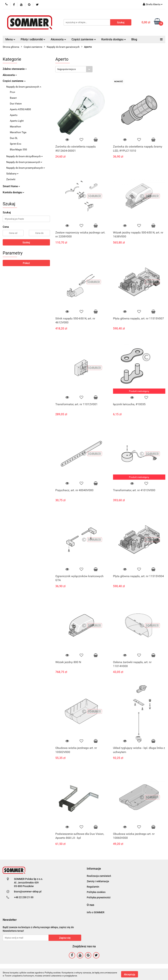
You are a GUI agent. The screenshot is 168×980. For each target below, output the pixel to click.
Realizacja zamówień (99, 876)
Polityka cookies (96, 892)
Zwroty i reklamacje (98, 881)
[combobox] (74, 69)
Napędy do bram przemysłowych (26, 168)
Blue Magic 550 (18, 149)
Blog (134, 39)
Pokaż (26, 263)
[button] (94, 869)
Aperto (14, 115)
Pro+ (13, 92)
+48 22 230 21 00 (24, 897)
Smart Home (11, 186)
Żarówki (11, 179)
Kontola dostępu (13, 192)
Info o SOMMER (96, 912)
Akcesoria (58, 39)
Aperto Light (17, 121)
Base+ (13, 98)
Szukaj (26, 242)
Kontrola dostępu (114, 39)
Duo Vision (16, 104)
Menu (10, 39)
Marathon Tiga (18, 132)
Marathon (15, 127)
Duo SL (14, 138)
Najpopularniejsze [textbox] (67, 69)
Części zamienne (84, 39)
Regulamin (93, 887)
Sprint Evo (16, 144)
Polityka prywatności (99, 897)
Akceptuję (130, 974)
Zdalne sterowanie (15, 69)
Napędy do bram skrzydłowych (25, 156)
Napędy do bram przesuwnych (24, 162)
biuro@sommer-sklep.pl (28, 892)
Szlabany (12, 174)
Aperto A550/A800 (20, 109)
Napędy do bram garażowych (24, 87)
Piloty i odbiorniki (33, 39)
